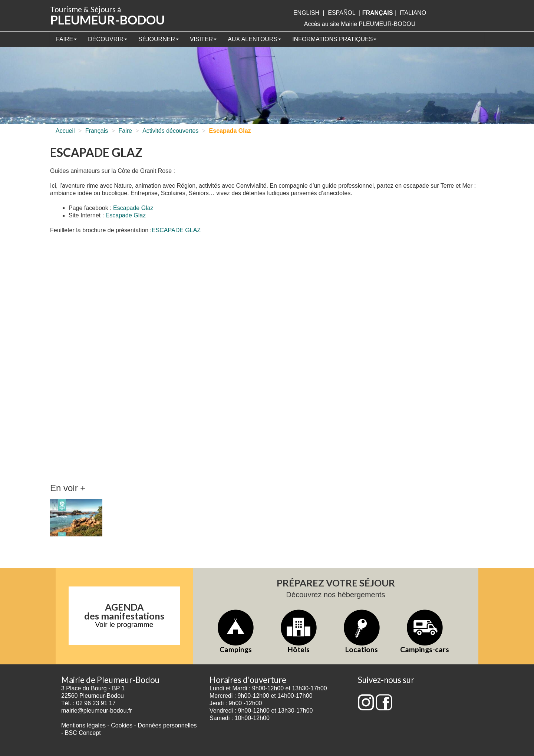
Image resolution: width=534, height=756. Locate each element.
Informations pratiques (334, 39)
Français (97, 131)
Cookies (122, 725)
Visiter (203, 39)
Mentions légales (83, 725)
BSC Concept (83, 733)
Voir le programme (124, 624)
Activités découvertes (170, 131)
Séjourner (159, 39)
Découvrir (108, 39)
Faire (66, 39)
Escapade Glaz (133, 208)
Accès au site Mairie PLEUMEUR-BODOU (360, 24)
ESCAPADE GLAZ (176, 230)
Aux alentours (254, 39)
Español (342, 13)
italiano (413, 13)
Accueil (65, 131)
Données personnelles (167, 725)
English (306, 13)
